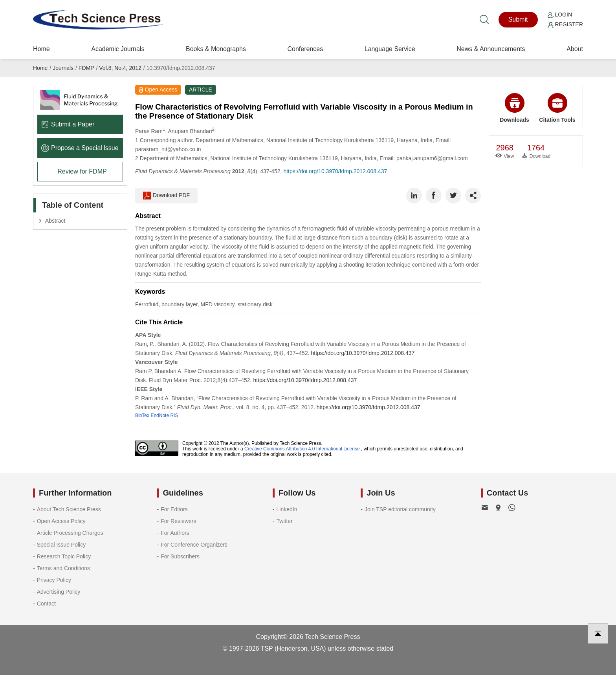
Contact (46, 604)
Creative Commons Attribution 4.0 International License (302, 449)
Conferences (305, 49)
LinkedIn (287, 509)
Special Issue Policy (61, 545)
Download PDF (166, 196)
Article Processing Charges (70, 533)
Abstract (55, 221)
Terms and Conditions (63, 568)
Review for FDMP (82, 171)
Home (41, 49)
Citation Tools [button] (557, 108)
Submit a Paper (68, 124)
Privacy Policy (54, 580)
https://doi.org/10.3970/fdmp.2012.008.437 (335, 171)
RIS (174, 415)
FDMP (86, 68)
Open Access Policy (61, 521)
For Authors (175, 533)
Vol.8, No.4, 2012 (120, 68)
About (575, 49)
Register (565, 24)
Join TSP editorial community (400, 509)
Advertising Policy (59, 592)
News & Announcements (491, 49)
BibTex (142, 415)
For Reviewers (178, 521)
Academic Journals (118, 49)
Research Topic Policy (64, 556)
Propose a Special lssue (80, 148)
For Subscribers (180, 556)
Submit (518, 19)
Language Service (390, 49)
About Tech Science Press (69, 509)
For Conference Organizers (194, 545)
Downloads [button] (514, 108)
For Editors (174, 509)
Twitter (285, 521)
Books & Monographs (216, 49)
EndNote (160, 415)
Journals (63, 68)
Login (560, 15)
